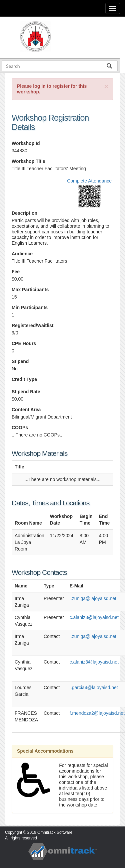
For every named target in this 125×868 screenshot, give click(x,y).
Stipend (20, 361)
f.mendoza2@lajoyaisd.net (97, 713)
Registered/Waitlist (33, 325)
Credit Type (24, 379)
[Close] (106, 86)
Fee (16, 272)
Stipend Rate (26, 392)
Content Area (26, 410)
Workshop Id (26, 143)
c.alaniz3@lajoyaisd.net (94, 617)
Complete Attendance (89, 181)
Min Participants (30, 308)
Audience (22, 254)
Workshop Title (28, 161)
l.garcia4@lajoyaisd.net (94, 687)
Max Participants (30, 290)
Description (24, 213)
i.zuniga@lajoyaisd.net (93, 598)
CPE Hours (24, 343)
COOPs (20, 428)
